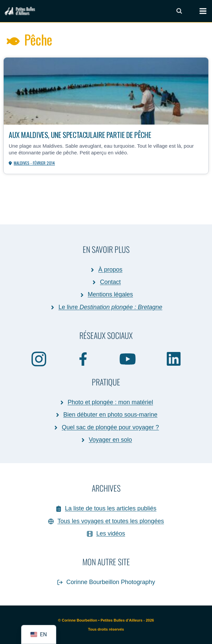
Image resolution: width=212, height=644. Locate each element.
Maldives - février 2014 (34, 163)
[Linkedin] (174, 359)
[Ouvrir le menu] (200, 11)
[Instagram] (39, 359)
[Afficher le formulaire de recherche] (179, 11)
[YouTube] (128, 359)
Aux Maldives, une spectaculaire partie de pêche (80, 134)
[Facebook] (83, 359)
